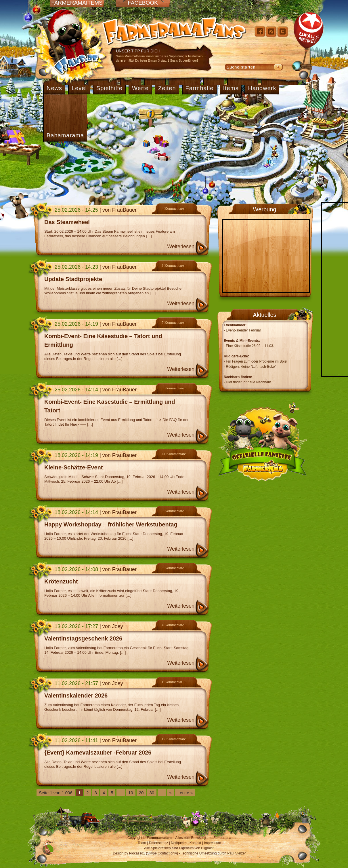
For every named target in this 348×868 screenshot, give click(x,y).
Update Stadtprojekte (73, 279)
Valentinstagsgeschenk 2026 (83, 638)
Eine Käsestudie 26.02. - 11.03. (250, 346)
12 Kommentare (174, 739)
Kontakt (195, 843)
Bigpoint (207, 848)
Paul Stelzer (237, 853)
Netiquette (179, 843)
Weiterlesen (181, 247)
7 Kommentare (173, 322)
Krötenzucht (61, 581)
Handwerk (262, 88)
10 (131, 793)
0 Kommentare (173, 511)
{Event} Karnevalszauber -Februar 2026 (98, 753)
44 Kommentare (174, 454)
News (54, 88)
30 (152, 793)
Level (79, 88)
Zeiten (167, 88)
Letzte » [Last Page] (185, 793)
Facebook (143, 3)
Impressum (212, 843)
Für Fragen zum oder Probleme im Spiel (256, 361)
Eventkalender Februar (243, 330)
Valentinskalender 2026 (76, 695)
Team (142, 843)
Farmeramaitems (77, 3)
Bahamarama (65, 135)
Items (231, 88)
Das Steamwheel (67, 222)
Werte (140, 88)
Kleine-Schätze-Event (73, 467)
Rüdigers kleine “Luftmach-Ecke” (251, 367)
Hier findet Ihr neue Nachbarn (248, 382)
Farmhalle (200, 88)
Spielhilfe (109, 88)
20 (141, 793)
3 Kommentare (173, 265)
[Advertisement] (99, 172)
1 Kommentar (172, 682)
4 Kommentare (173, 208)
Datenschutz (159, 843)
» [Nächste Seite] (171, 793)
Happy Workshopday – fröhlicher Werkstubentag (111, 524)
